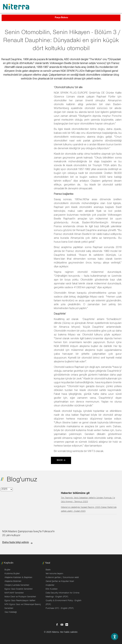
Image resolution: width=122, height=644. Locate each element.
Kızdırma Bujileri (12, 574)
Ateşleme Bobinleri (13, 582)
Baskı (48, 570)
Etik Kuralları (52, 589)
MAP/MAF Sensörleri (14, 593)
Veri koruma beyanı (54, 574)
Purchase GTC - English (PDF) (60, 609)
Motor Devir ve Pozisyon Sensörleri (20, 597)
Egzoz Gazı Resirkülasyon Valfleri (20, 601)
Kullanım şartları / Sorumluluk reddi (62, 578)
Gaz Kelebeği (11, 612)
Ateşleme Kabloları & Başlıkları (18, 578)
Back (60, 460)
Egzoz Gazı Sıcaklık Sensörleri (19, 589)
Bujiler (7, 570)
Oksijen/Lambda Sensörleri (17, 585)
